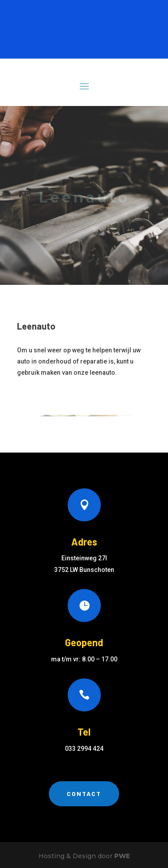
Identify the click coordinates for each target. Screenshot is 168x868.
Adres (84, 542)
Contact (84, 794)
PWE (122, 856)
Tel (84, 732)
